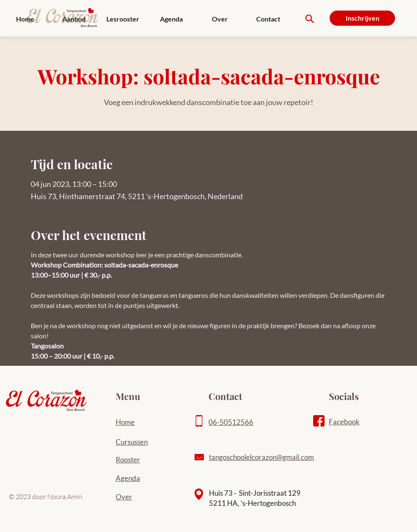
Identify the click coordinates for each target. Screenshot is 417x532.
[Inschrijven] (362, 18)
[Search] (310, 19)
